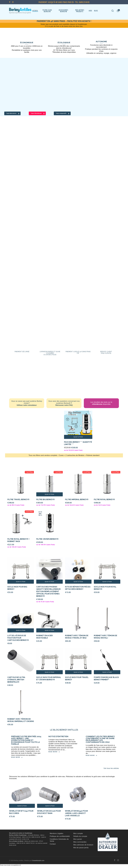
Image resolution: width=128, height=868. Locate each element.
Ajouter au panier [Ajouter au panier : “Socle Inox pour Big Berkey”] (21, 582)
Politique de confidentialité (60, 836)
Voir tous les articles (111, 768)
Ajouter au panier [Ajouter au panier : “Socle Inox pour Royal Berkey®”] (107, 582)
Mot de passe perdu (81, 848)
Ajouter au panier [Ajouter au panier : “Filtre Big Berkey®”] (49, 494)
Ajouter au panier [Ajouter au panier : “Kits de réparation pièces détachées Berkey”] (78, 582)
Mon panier (78, 839)
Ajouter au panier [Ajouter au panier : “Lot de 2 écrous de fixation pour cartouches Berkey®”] (21, 630)
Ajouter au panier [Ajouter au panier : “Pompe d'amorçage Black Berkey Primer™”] (107, 672)
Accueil (35, 11)
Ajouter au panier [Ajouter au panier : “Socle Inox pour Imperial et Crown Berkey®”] (49, 672)
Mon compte (78, 833)
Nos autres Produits (80, 11)
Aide (90, 11)
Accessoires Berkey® (63, 11)
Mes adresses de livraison (83, 845)
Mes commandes (80, 842)
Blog (96, 11)
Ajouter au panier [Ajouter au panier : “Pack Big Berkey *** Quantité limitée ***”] (78, 437)
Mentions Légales (57, 833)
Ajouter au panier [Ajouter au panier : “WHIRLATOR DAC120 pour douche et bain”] (50, 806)
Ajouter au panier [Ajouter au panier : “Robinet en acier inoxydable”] (49, 630)
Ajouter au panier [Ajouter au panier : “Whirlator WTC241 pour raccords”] (22, 806)
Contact (53, 844)
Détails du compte (80, 836)
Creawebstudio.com (38, 861)
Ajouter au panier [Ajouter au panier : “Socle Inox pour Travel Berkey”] (78, 672)
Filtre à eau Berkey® (47, 11)
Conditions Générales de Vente (59, 840)
